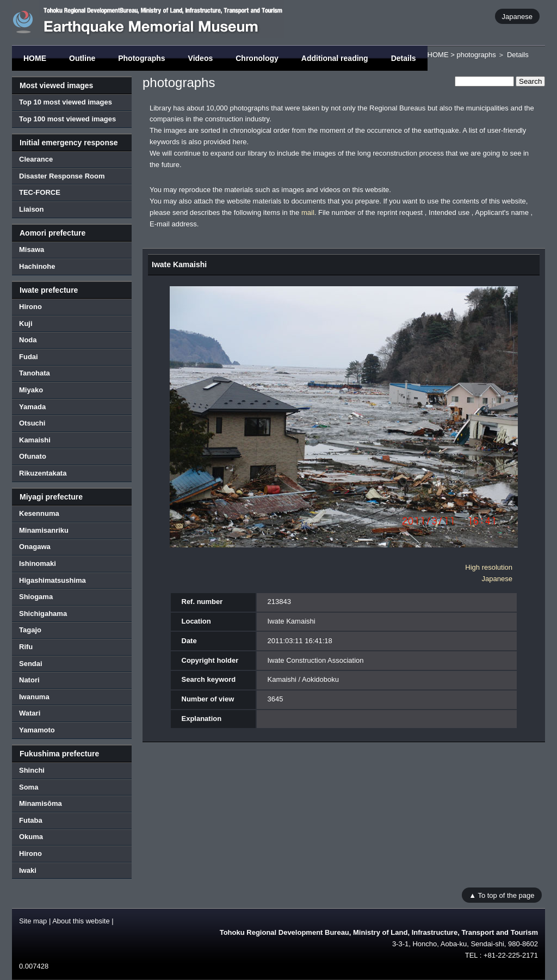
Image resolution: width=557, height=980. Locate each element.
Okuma (31, 837)
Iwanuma (34, 697)
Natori (29, 680)
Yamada (32, 407)
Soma (29, 787)
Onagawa (35, 547)
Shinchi (32, 770)
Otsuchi (32, 423)
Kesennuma (39, 513)
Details (404, 58)
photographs (476, 55)
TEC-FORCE (40, 192)
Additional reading (335, 58)
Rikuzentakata (43, 473)
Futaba (31, 820)
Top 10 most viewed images (66, 102)
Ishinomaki (38, 563)
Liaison (32, 209)
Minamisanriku (44, 530)
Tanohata (35, 373)
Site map (33, 921)
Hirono (30, 307)
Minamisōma (41, 803)
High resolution (489, 567)
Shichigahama (43, 614)
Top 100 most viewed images (67, 119)
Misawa (32, 249)
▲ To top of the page (502, 895)
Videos (201, 58)
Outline (82, 58)
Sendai (31, 664)
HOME (35, 58)
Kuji (26, 323)
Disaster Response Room (62, 176)
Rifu (26, 647)
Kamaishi (35, 440)
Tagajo (30, 630)
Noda (28, 340)
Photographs (141, 58)
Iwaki (28, 870)
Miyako (31, 390)
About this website (81, 921)
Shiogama (36, 597)
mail (308, 212)
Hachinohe (37, 266)
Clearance (36, 159)
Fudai (29, 357)
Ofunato (33, 456)
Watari (30, 713)
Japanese (517, 16)
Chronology (257, 58)
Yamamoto (37, 730)
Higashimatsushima (52, 580)
